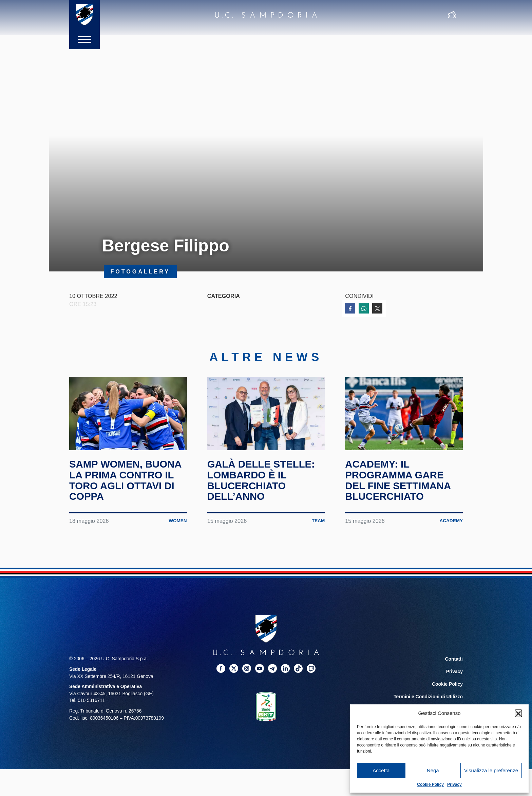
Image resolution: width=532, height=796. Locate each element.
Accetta (381, 770)
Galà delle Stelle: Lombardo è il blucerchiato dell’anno (262, 480)
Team (318, 520)
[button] (518, 713)
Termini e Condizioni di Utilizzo (429, 695)
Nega (433, 770)
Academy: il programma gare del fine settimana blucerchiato (399, 480)
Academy (451, 520)
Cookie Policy (430, 784)
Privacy (454, 784)
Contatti (454, 658)
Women (177, 520)
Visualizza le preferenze (491, 770)
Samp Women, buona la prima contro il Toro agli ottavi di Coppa (127, 480)
